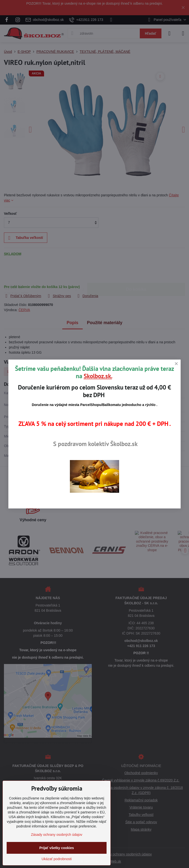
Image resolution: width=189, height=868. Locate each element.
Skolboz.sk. (98, 376)
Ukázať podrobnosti (57, 859)
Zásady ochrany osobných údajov (57, 835)
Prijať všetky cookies (57, 848)
